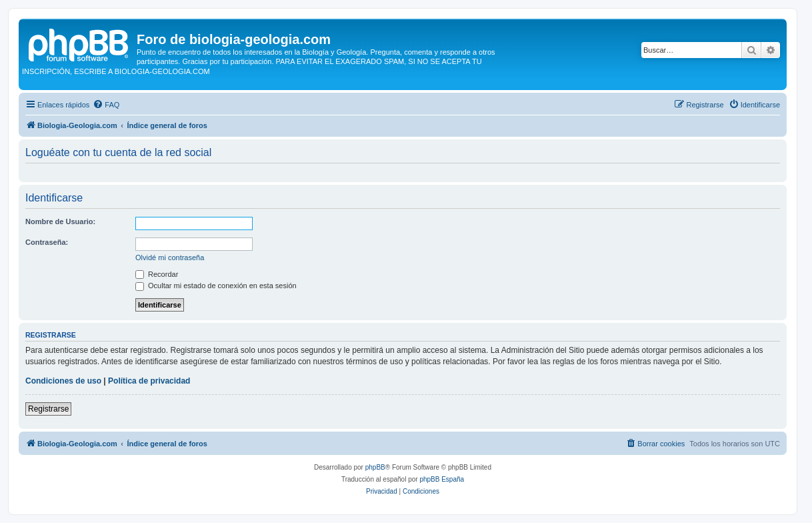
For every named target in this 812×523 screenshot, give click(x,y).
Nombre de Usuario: (60, 221)
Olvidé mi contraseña (170, 257)
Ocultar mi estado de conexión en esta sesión (216, 286)
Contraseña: (47, 242)
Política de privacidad (149, 381)
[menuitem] (106, 105)
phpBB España (442, 479)
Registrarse (48, 409)
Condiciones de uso (63, 381)
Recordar (157, 274)
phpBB (375, 467)
